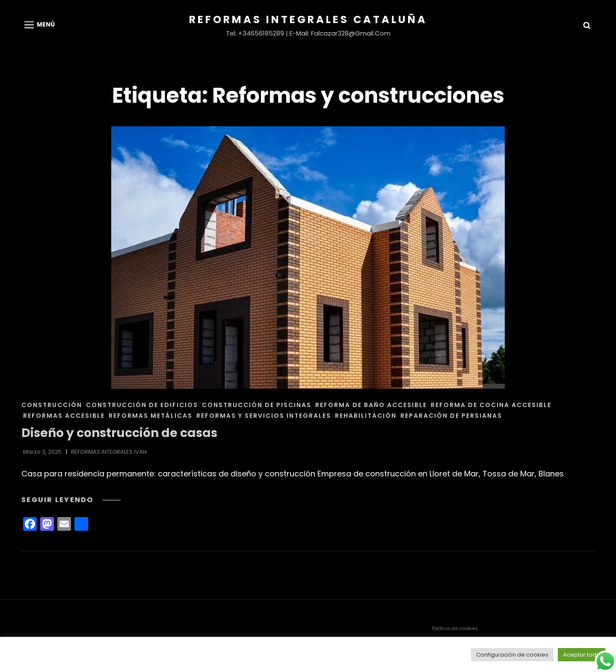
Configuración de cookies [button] (512, 655)
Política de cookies (455, 628)
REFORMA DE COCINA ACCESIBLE (491, 405)
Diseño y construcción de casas (119, 433)
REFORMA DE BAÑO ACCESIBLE (371, 405)
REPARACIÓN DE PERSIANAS (451, 416)
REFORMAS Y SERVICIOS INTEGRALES (264, 416)
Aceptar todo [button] (582, 655)
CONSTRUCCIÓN (52, 405)
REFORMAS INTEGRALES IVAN (109, 452)
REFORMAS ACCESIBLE (64, 416)
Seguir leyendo (71, 500)
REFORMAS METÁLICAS (151, 416)
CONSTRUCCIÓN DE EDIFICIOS (142, 405)
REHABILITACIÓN (366, 416)
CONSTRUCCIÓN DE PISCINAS (257, 405)
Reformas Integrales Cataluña (308, 19)
